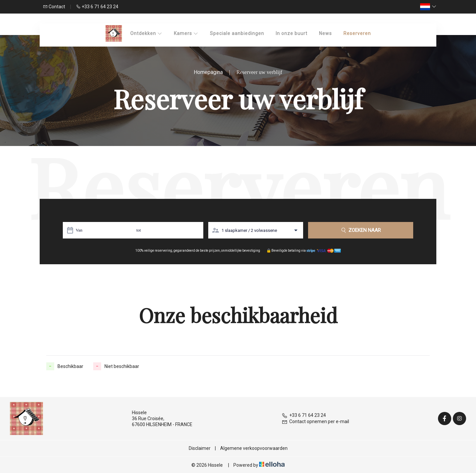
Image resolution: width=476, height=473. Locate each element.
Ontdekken (146, 33)
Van (79, 230)
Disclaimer (200, 448)
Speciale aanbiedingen (237, 33)
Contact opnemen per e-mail (315, 421)
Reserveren (357, 33)
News (325, 33)
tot (139, 230)
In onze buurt (292, 33)
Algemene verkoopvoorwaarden (254, 448)
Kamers (186, 33)
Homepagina (208, 72)
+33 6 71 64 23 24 (304, 415)
